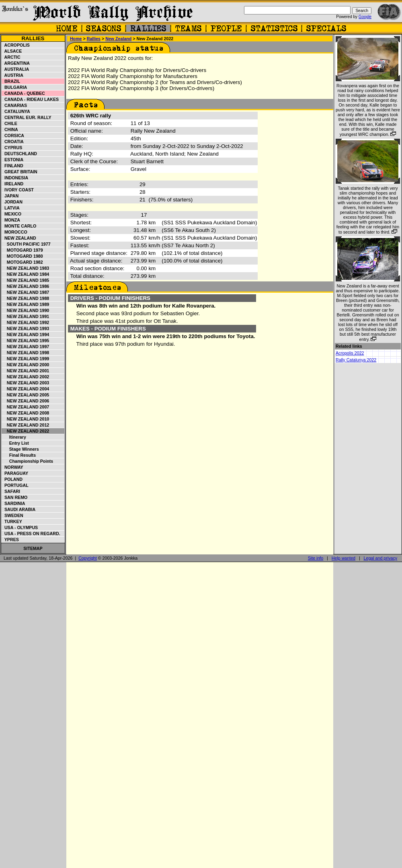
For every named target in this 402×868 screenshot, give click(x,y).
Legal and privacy (381, 558)
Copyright (88, 558)
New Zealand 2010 (26, 419)
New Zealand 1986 (26, 286)
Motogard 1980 (23, 256)
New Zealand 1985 (26, 280)
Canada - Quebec (24, 93)
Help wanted (344, 558)
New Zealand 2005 (26, 395)
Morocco (15, 232)
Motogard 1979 (23, 250)
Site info (316, 558)
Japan (10, 196)
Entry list (15, 443)
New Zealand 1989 (26, 304)
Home (76, 39)
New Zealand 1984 (26, 274)
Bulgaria (14, 87)
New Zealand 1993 (26, 328)
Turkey (12, 521)
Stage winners (21, 449)
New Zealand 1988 (26, 298)
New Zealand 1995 (26, 341)
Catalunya (16, 111)
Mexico (12, 214)
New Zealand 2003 (26, 383)
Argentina (16, 63)
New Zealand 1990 (26, 310)
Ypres (10, 540)
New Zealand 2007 (26, 407)
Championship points (28, 461)
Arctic (11, 57)
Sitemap (33, 548)
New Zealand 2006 (26, 401)
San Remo (15, 497)
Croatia (13, 142)
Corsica (13, 135)
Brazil (11, 81)
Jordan (12, 202)
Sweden (13, 515)
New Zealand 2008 (26, 413)
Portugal (15, 485)
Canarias (14, 105)
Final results (19, 455)
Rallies (33, 38)
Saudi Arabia (19, 509)
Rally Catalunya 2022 (356, 360)
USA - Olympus (20, 527)
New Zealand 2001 (26, 371)
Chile (10, 123)
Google (365, 17)
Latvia (11, 208)
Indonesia (15, 178)
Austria (13, 75)
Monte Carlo (19, 226)
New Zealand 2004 (26, 389)
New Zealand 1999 (26, 359)
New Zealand (19, 238)
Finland (13, 166)
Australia (15, 69)
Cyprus (12, 148)
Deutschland (19, 154)
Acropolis (16, 45)
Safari (11, 491)
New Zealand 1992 (26, 322)
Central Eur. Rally (27, 117)
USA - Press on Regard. (31, 534)
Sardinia (13, 503)
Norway (13, 467)
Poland (12, 479)
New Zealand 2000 (26, 365)
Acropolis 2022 (350, 353)
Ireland (13, 184)
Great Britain (20, 172)
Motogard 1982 (23, 262)
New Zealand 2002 (26, 377)
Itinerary (14, 437)
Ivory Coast (18, 190)
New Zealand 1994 (26, 334)
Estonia (13, 160)
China (10, 129)
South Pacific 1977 (26, 244)
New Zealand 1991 (26, 316)
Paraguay (15, 473)
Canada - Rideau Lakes (30, 99)
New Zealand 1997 (26, 347)
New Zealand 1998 (26, 353)
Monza (11, 220)
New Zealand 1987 (26, 292)
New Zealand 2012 (26, 425)
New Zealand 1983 (26, 268)
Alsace (12, 51)
